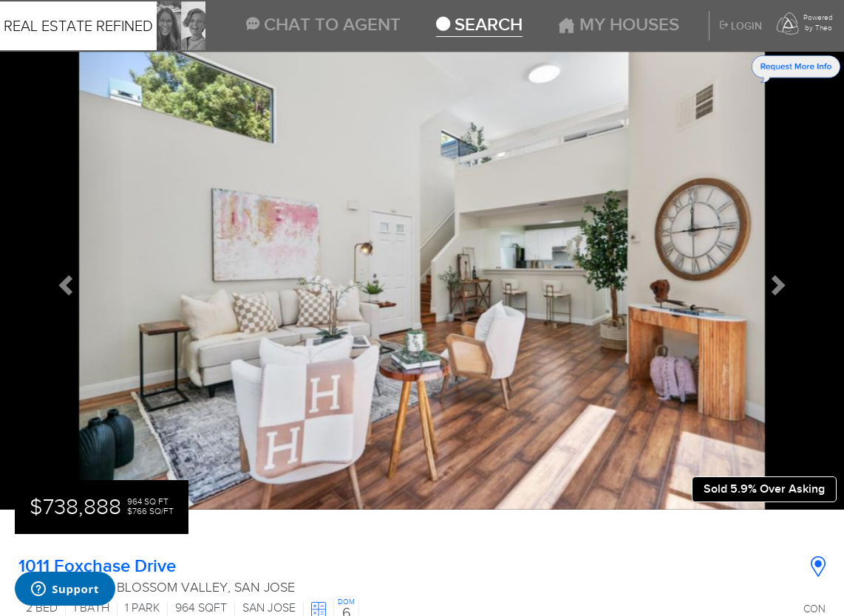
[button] (63, 281)
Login (741, 27)
